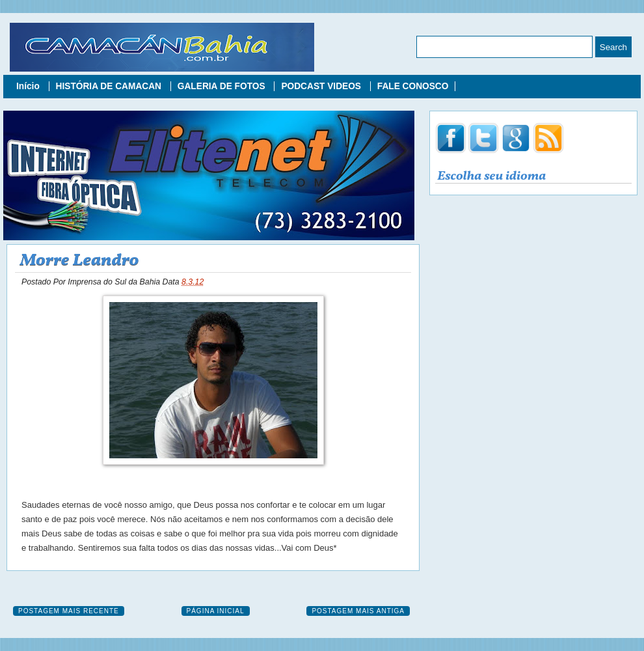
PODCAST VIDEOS (322, 86)
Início (29, 86)
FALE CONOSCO (413, 86)
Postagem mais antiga (358, 611)
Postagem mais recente (69, 611)
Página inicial (216, 611)
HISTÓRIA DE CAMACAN (110, 86)
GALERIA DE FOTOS (223, 86)
